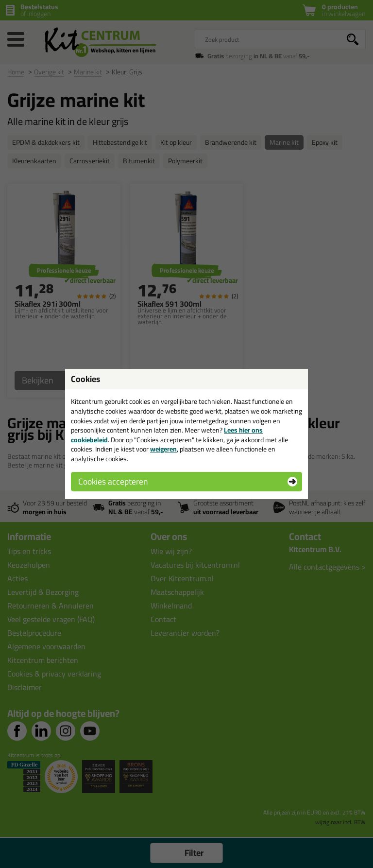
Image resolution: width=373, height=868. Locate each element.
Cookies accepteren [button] (113, 481)
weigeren (163, 449)
